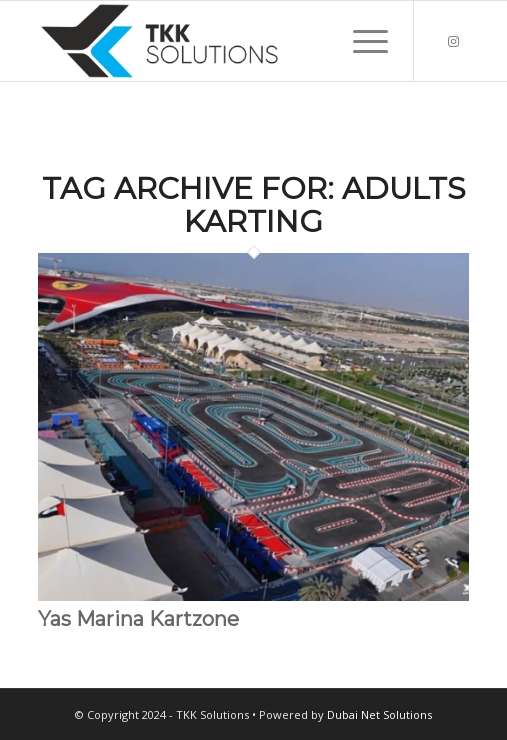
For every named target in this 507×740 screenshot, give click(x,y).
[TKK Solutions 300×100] (210, 41)
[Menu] (360, 41)
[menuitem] (360, 41)
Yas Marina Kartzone (138, 619)
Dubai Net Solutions (379, 714)
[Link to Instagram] (454, 41)
